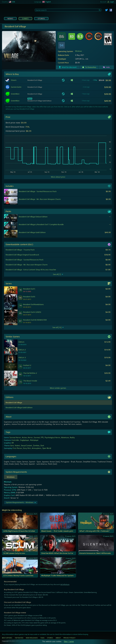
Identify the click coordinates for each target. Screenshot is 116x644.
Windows (79, 51)
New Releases (32, 638)
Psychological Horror (52, 438)
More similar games (58, 388)
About (58, 638)
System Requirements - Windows (21, 502)
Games (25, 19)
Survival (37, 438)
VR (13, 443)
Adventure (65, 438)
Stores (41, 19)
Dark (42, 446)
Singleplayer (25, 440)
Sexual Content (27, 446)
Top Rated (19, 638)
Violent (17, 446)
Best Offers (7, 638)
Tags (42, 638)
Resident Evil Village (14, 402)
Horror (30, 438)
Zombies (36, 446)
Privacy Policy (69, 638)
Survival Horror (15, 438)
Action (24, 438)
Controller (15, 440)
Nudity (72, 438)
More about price (58, 177)
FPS (42, 438)
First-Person (17, 448)
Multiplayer (34, 440)
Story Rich (27, 448)
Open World (47, 448)
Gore (12, 446)
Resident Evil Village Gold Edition (19, 407)
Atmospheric (37, 448)
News (10, 19)
